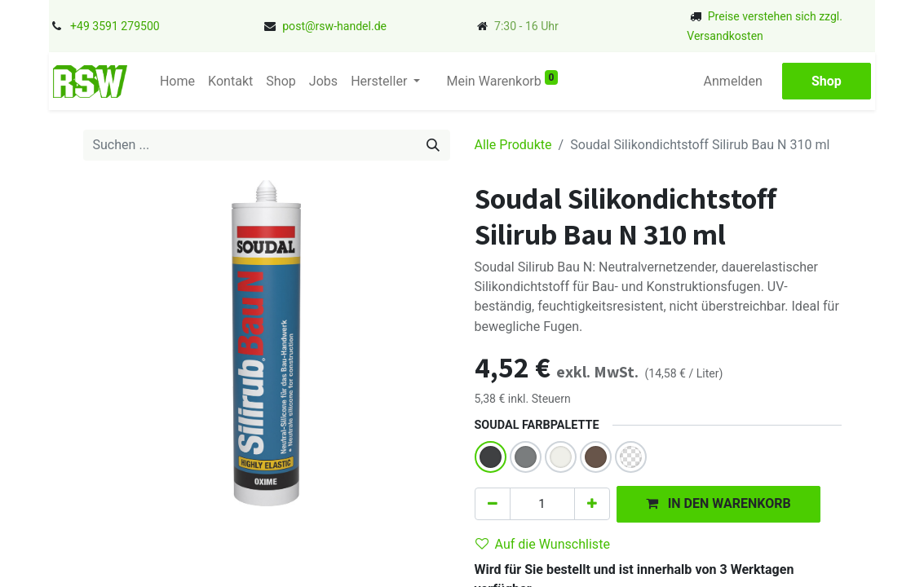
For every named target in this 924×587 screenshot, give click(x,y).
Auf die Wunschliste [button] (543, 544)
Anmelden (733, 81)
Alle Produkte (513, 145)
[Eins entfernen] (493, 504)
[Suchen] (433, 145)
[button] (718, 504)
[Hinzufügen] (592, 504)
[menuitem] (177, 82)
